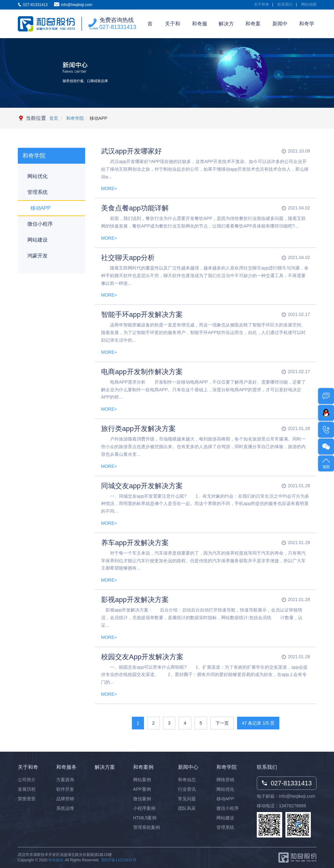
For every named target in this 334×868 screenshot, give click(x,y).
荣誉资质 (27, 799)
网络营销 (225, 780)
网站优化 (37, 176)
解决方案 (226, 30)
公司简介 (27, 780)
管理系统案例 (147, 827)
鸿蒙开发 (37, 256)
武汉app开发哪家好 (131, 151)
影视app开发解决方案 (135, 600)
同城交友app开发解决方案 (142, 486)
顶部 (326, 463)
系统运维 (65, 808)
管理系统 (37, 192)
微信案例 (142, 799)
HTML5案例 (145, 818)
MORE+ (109, 188)
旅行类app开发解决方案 (138, 429)
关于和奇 (262, 4)
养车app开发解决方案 (135, 543)
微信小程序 (40, 224)
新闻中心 (280, 30)
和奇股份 (56, 860)
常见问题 (187, 799)
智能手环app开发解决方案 (142, 314)
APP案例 (142, 789)
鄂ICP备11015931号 (119, 860)
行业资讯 (187, 789)
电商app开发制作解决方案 (142, 372)
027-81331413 (118, 27)
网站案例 (142, 780)
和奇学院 (307, 30)
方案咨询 (65, 780)
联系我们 (285, 4)
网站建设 (37, 240)
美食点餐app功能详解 (135, 208)
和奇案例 (253, 30)
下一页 (222, 723)
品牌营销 (65, 799)
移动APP (41, 208)
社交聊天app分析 (128, 258)
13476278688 (293, 806)
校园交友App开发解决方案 (142, 657)
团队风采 (187, 808)
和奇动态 (187, 780)
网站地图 (309, 4)
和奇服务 (200, 30)
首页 (150, 30)
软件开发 (65, 789)
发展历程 (27, 789)
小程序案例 (144, 808)
